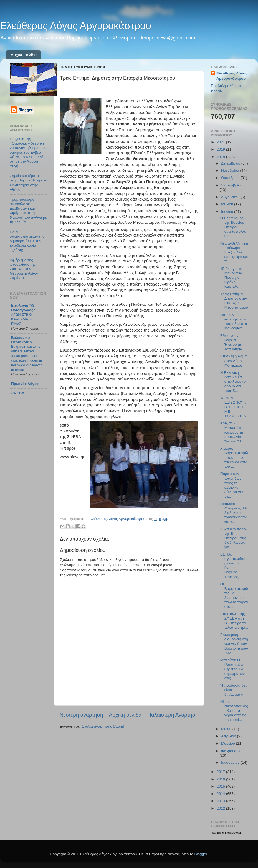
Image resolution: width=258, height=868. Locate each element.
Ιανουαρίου (231, 763)
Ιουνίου (228, 212)
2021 (221, 142)
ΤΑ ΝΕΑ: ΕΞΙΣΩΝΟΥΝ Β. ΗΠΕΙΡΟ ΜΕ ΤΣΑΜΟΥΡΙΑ (233, 407)
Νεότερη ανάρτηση (81, 715)
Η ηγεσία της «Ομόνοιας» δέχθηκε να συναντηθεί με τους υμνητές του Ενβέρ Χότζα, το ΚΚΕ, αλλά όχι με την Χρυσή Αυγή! (28, 152)
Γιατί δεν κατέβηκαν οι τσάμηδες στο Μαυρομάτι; (234, 322)
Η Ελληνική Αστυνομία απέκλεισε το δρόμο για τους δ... (233, 382)
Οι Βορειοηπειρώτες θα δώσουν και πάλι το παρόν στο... (234, 595)
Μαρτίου (229, 743)
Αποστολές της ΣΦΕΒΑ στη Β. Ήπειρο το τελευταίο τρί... (234, 621)
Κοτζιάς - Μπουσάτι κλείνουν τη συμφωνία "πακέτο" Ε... (233, 432)
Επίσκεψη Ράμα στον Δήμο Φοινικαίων (234, 361)
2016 (221, 779)
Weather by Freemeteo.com (227, 833)
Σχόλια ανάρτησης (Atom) (103, 726)
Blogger (201, 854)
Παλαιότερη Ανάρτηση (173, 715)
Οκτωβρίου (231, 178)
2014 (221, 794)
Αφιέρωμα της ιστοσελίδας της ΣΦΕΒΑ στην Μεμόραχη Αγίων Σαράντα (24, 269)
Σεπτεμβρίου (232, 185)
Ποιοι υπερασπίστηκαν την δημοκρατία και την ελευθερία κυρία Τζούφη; (27, 241)
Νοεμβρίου (231, 171)
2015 (221, 786)
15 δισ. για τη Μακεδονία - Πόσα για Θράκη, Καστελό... (232, 278)
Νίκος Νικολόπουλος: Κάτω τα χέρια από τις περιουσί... (234, 711)
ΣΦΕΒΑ (18, 393)
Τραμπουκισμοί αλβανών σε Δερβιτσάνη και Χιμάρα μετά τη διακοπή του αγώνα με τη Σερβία (28, 211)
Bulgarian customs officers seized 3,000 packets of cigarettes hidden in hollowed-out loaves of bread (27, 358)
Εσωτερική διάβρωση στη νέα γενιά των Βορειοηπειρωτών (234, 644)
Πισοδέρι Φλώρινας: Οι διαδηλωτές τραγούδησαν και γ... (234, 513)
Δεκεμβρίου (231, 163)
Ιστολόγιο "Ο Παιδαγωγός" (23, 308)
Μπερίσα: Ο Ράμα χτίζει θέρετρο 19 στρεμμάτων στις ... (232, 669)
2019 (221, 149)
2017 (221, 772)
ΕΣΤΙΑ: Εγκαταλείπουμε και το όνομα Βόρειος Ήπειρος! (234, 566)
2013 (221, 801)
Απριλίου (229, 736)
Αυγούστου (231, 197)
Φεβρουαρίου (232, 751)
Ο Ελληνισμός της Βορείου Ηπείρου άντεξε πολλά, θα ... (234, 227)
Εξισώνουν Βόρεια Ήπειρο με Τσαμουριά (231, 342)
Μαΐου (227, 729)
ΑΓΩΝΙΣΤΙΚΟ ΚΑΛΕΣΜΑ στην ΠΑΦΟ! (24, 319)
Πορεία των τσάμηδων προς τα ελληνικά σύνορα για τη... (232, 485)
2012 (221, 808)
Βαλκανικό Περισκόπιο (21, 340)
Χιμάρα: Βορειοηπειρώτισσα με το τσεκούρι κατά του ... (234, 457)
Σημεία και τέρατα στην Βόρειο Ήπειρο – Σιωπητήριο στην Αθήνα (28, 183)
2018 (221, 157)
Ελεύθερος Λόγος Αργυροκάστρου (76, 26)
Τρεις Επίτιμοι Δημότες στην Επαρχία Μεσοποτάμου (234, 301)
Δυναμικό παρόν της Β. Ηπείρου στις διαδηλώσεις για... (234, 538)
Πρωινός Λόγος (25, 384)
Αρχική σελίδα (24, 55)
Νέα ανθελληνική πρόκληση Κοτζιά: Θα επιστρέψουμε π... (234, 252)
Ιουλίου (228, 204)
